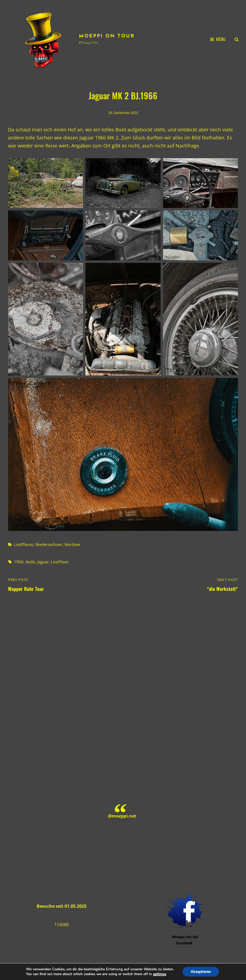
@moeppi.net (122, 816)
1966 (19, 562)
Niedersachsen (49, 544)
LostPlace (60, 562)
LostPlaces (24, 544)
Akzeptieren (201, 972)
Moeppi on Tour (107, 36)
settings (160, 974)
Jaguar (43, 562)
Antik (30, 562)
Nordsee (72, 544)
